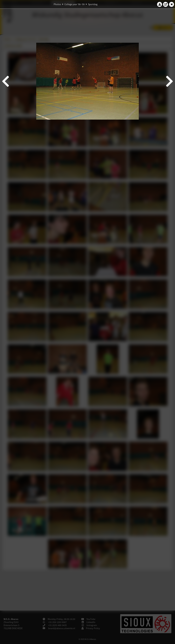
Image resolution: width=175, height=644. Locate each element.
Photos (57, 4)
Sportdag (93, 4)
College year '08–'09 (75, 4)
